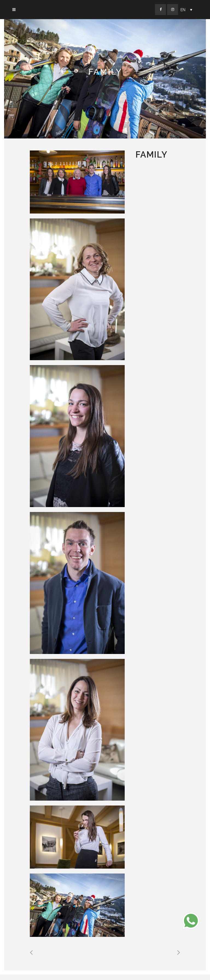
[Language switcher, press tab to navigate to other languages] (186, 10)
